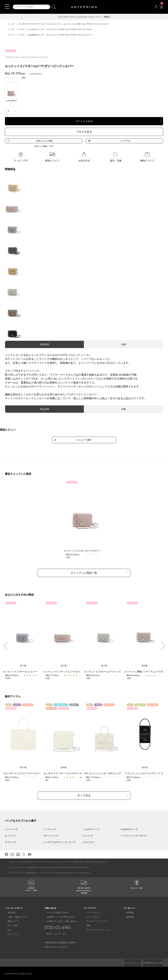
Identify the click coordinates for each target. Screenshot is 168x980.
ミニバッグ (88, 835)
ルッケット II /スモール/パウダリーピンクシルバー (92, 552)
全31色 (23, 768)
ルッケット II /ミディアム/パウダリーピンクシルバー (73, 672)
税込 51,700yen (54, 778)
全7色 (23, 666)
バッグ (21, 30)
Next (163, 646)
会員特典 (9, 912)
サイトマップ (11, 934)
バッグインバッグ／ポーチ (134, 835)
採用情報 (127, 916)
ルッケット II (54, 24)
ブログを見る (84, 132)
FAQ (7, 929)
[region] (84, 513)
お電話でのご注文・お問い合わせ (60, 934)
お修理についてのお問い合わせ (58, 916)
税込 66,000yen (135, 676)
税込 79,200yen (54, 676)
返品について (11, 921)
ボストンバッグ (51, 835)
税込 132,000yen (95, 778)
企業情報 (127, 912)
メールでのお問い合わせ (55, 912)
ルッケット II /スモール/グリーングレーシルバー (111, 672)
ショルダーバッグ (36, 30)
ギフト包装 (10, 925)
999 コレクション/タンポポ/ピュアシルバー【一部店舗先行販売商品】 (122, 774)
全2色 (64, 666)
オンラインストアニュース (96, 929)
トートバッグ (50, 829)
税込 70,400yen (135, 778)
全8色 (145, 666)
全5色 (145, 768)
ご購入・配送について (15, 916)
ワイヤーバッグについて (95, 921)
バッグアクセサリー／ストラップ (59, 842)
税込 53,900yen (14, 778)
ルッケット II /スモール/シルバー (22, 672)
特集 (86, 925)
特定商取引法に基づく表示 (151, 962)
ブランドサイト (91, 912)
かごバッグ (10, 835)
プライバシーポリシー (127, 962)
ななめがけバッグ (36, 35)
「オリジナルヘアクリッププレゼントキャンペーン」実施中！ (84, 17)
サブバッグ (10, 842)
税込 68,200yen (74, 556)
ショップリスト (91, 916)
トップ (11, 24)
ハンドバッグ (11, 829)
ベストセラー (89, 842)
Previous (5, 646)
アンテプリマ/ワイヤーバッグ (32, 24)
